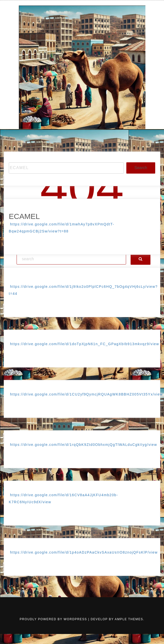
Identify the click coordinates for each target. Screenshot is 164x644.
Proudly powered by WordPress (54, 619)
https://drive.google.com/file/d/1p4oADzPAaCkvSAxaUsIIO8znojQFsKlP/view (84, 552)
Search (141, 168)
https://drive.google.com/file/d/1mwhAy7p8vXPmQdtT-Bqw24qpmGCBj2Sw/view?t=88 (62, 228)
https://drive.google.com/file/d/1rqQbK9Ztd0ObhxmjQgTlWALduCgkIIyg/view (84, 445)
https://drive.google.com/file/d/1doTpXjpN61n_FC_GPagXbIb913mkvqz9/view (85, 344)
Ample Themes (129, 619)
